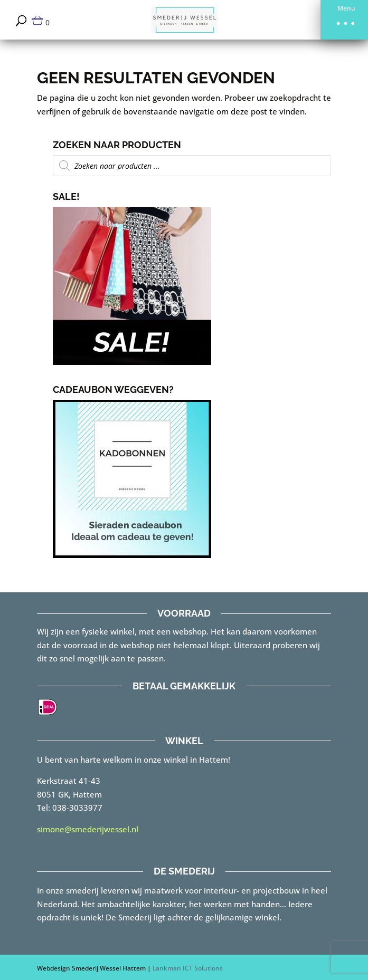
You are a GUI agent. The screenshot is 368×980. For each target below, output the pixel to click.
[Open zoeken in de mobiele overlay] (192, 166)
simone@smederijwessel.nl (88, 829)
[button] (344, 20)
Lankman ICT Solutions (188, 968)
